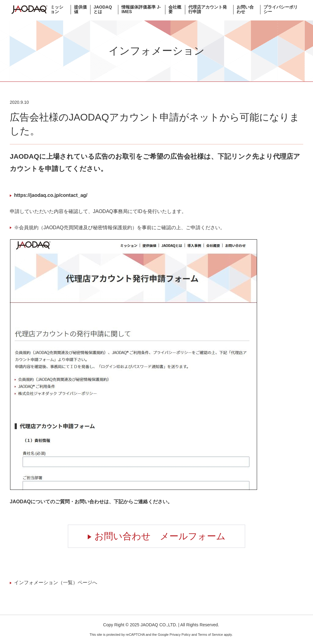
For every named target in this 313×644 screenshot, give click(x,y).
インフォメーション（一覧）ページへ (56, 582)
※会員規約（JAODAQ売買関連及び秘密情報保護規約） (75, 228)
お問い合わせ (245, 9)
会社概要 (175, 9)
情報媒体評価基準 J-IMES (141, 9)
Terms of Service (210, 635)
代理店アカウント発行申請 (208, 9)
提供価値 (80, 9)
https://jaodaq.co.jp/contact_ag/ (51, 195)
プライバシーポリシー (281, 9)
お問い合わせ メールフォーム (160, 536)
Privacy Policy (180, 635)
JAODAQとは (103, 9)
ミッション (57, 9)
